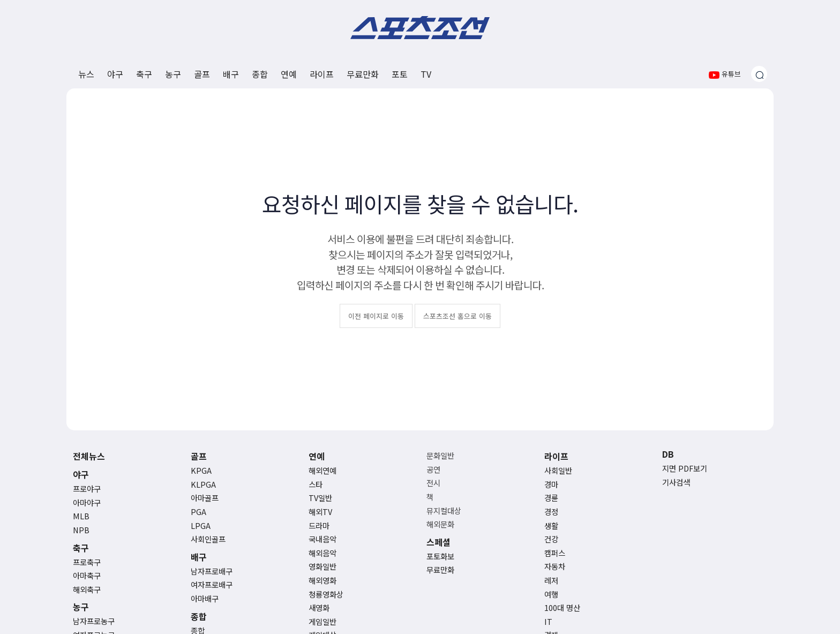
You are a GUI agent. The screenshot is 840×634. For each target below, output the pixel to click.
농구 (173, 74)
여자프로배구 (212, 584)
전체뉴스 (89, 456)
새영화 (319, 607)
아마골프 (205, 498)
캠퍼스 (555, 553)
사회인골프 (208, 539)
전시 (433, 483)
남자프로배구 (212, 571)
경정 (551, 512)
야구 (115, 74)
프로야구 (87, 488)
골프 (202, 74)
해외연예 (322, 470)
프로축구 (87, 562)
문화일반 (440, 455)
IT (548, 621)
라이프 (322, 74)
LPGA (201, 525)
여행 (551, 594)
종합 (260, 74)
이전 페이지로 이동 (376, 316)
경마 (551, 484)
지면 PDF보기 (685, 468)
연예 (289, 74)
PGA (198, 512)
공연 (433, 469)
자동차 (555, 566)
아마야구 (87, 502)
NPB (81, 530)
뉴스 (86, 74)
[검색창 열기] (759, 74)
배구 (231, 74)
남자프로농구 (94, 621)
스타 (316, 484)
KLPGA (203, 484)
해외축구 (87, 589)
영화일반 (322, 566)
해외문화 (440, 524)
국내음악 (322, 539)
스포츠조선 (420, 28)
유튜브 (725, 74)
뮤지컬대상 (444, 510)
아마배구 (205, 598)
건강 (551, 539)
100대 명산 (562, 607)
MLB (81, 516)
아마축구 (87, 575)
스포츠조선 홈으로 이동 (457, 316)
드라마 (319, 525)
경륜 (551, 498)
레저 (551, 580)
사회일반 (558, 470)
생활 (551, 525)
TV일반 (320, 498)
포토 (400, 74)
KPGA (201, 470)
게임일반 (322, 621)
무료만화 (363, 74)
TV (426, 74)
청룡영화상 (326, 594)
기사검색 (676, 482)
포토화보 (440, 556)
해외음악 (322, 553)
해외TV (320, 512)
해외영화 (322, 580)
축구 (144, 74)
